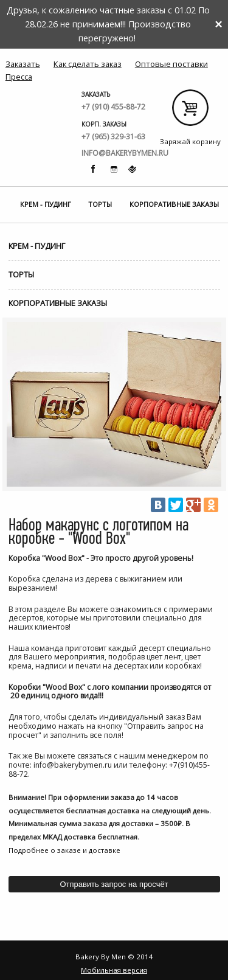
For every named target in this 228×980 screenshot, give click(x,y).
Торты (100, 204)
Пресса (19, 77)
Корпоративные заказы (174, 204)
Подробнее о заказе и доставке (64, 850)
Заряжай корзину (190, 112)
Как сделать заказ (88, 64)
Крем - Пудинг (46, 204)
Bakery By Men (38, 95)
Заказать (23, 64)
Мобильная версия (114, 970)
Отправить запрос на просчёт (114, 884)
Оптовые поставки (171, 64)
